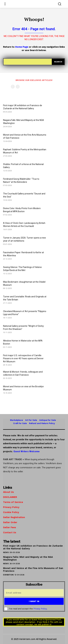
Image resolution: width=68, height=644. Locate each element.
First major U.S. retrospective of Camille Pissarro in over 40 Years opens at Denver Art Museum (23, 358)
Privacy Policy (40, 609)
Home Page (22, 47)
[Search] (58, 62)
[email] (34, 593)
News (6, 552)
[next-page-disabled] (18, 87)
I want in (34, 601)
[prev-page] (13, 87)
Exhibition (8, 575)
